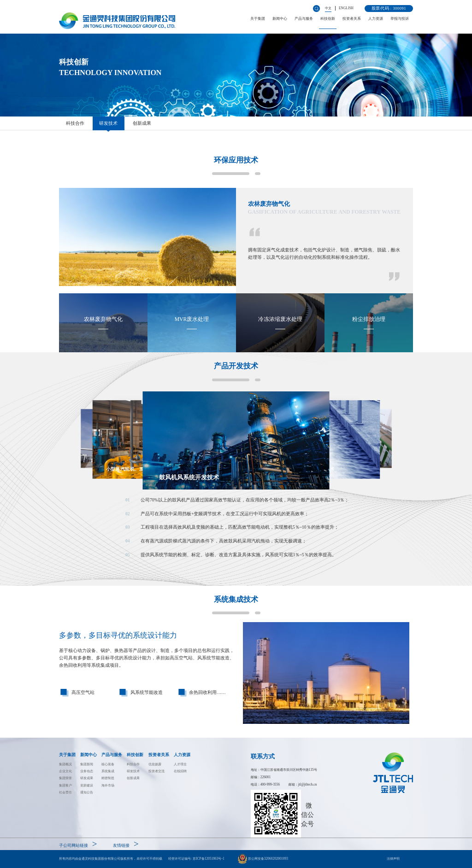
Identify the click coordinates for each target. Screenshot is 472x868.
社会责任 (65, 792)
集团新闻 (87, 764)
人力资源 (376, 19)
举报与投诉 (400, 19)
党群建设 (87, 785)
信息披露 (155, 764)
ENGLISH (346, 8)
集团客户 (65, 785)
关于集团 (258, 19)
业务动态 (87, 771)
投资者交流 (156, 771)
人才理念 (180, 764)
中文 (328, 8)
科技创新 (328, 19)
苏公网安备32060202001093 (263, 859)
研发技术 (108, 123)
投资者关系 (352, 19)
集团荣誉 (65, 778)
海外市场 (108, 785)
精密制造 (108, 778)
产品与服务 (304, 19)
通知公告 (87, 792)
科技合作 (75, 123)
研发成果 (87, 778)
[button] (237, 527)
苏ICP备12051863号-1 (209, 859)
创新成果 (142, 123)
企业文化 (65, 771)
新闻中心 (280, 19)
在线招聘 (180, 771)
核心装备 (108, 764)
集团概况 (65, 764)
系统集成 (108, 771)
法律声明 (393, 859)
